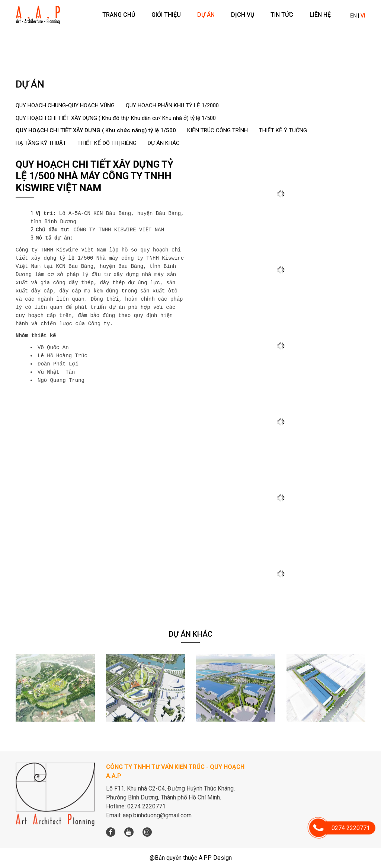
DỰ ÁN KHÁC (164, 143)
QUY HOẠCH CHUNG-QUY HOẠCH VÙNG (65, 105)
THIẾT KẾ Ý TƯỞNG (283, 130)
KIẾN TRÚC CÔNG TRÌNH (217, 130)
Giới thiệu (166, 15)
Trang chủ (119, 15)
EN (353, 16)
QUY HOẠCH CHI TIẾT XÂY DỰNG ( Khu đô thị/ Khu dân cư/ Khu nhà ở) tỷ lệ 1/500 (116, 118)
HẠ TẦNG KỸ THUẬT (41, 143)
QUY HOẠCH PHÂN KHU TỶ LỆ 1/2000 (172, 105)
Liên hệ (320, 15)
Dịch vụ (243, 15)
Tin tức (282, 15)
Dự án (206, 15)
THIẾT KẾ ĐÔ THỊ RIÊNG (107, 143)
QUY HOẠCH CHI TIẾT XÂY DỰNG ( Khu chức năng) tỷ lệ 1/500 (96, 130)
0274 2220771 (344, 828)
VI (363, 16)
